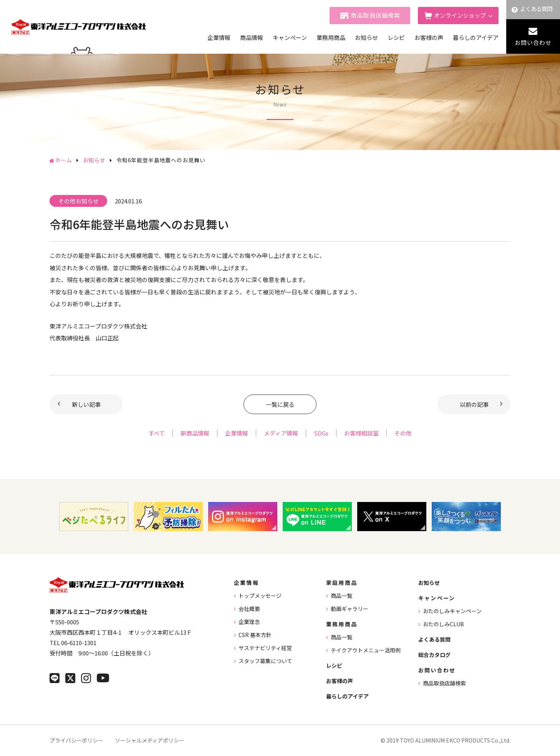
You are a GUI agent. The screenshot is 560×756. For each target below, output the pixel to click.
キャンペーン (290, 37)
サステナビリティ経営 (265, 648)
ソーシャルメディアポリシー (150, 740)
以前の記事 (474, 404)
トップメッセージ (260, 596)
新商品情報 (195, 433)
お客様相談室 (361, 433)
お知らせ (366, 37)
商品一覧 (341, 596)
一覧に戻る (280, 404)
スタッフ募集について (265, 661)
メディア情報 (281, 433)
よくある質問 (536, 9)
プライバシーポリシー (76, 740)
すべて (157, 433)
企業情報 (219, 37)
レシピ (396, 37)
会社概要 (249, 609)
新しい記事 (86, 404)
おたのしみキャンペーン (452, 611)
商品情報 (252, 37)
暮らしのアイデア (476, 37)
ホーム (64, 160)
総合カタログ (434, 655)
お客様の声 (429, 37)
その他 (403, 433)
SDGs (321, 433)
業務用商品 (331, 37)
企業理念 (249, 622)
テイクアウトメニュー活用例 (366, 650)
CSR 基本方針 (255, 635)
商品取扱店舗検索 (376, 15)
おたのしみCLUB (443, 624)
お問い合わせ (533, 42)
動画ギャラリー (350, 609)
